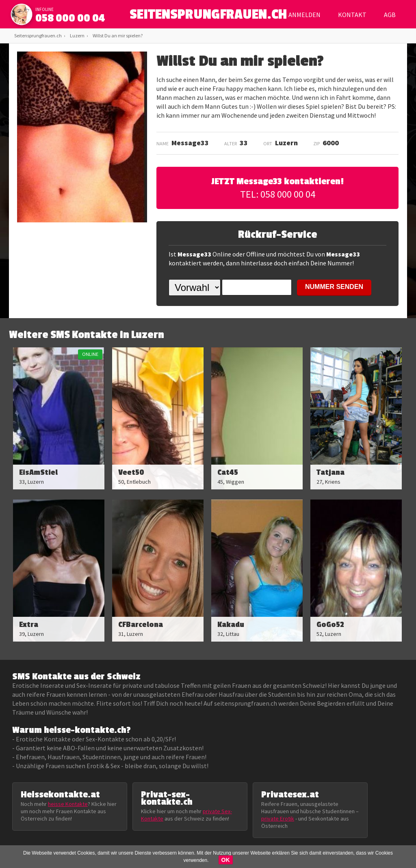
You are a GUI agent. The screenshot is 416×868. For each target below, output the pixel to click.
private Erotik (278, 818)
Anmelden (304, 15)
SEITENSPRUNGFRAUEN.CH (208, 16)
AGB (390, 15)
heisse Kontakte (68, 804)
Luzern (77, 36)
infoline (44, 9)
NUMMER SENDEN (334, 287)
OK (226, 860)
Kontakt (352, 15)
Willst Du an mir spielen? (118, 36)
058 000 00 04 (70, 18)
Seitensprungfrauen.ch (38, 36)
